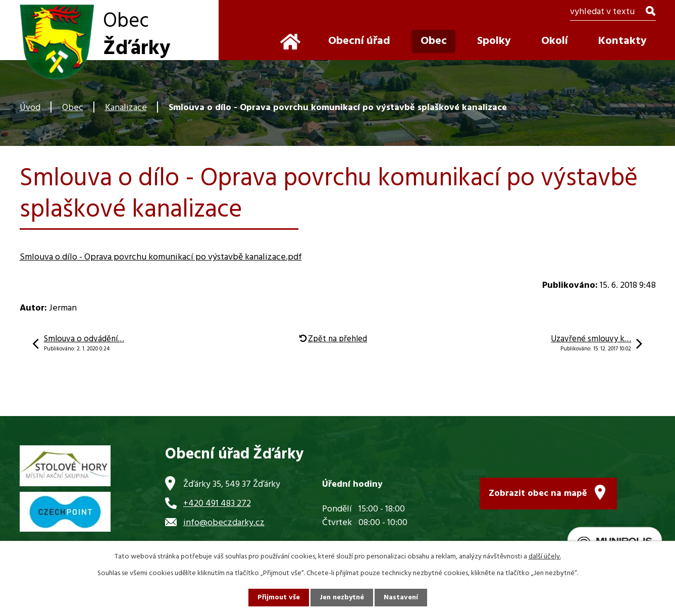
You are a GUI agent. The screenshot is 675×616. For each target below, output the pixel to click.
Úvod (30, 108)
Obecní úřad (359, 41)
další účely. (545, 557)
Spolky (494, 41)
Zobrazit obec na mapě (538, 494)
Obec (73, 108)
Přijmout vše (279, 598)
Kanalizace (126, 108)
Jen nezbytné (342, 598)
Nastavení (401, 598)
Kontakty (622, 41)
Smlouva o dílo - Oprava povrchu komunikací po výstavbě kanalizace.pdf (161, 257)
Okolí (555, 41)
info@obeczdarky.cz (224, 523)
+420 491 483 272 (217, 504)
